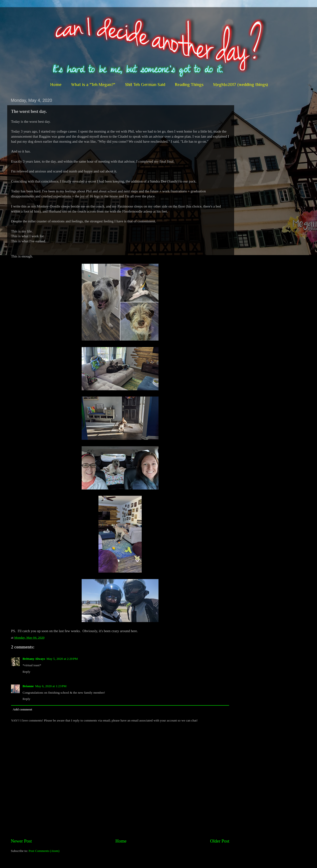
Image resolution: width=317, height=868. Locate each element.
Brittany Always (34, 659)
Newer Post (21, 841)
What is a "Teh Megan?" (93, 85)
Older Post (220, 841)
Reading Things (189, 85)
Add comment (22, 709)
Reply (26, 672)
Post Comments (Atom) (44, 851)
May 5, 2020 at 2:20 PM (62, 659)
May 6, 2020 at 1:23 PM (51, 686)
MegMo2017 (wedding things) (241, 85)
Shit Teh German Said (145, 85)
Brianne (28, 686)
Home (56, 85)
